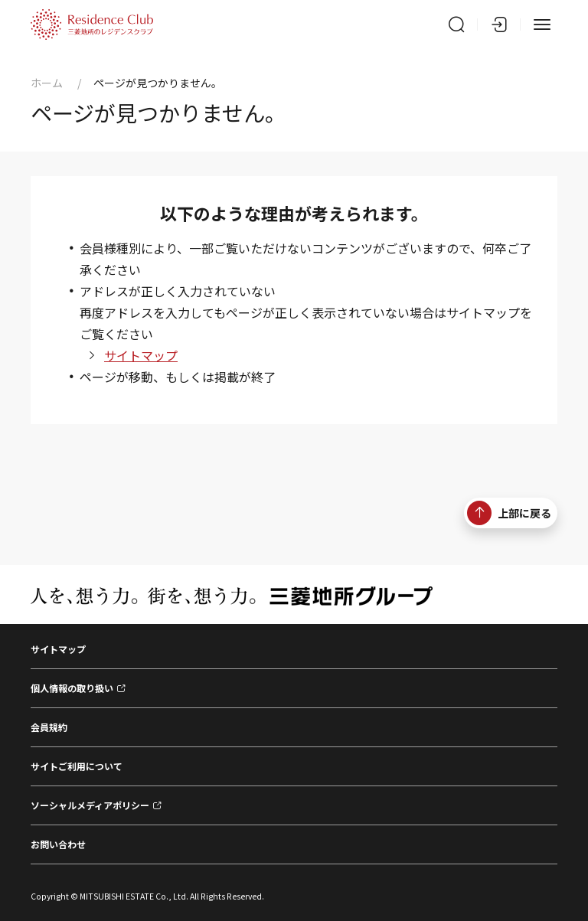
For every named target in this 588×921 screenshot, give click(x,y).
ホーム (47, 83)
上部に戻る (509, 513)
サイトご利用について (77, 766)
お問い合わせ (58, 844)
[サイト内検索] (456, 24)
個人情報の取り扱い (72, 688)
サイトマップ (141, 355)
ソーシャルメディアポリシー (90, 805)
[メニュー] (542, 24)
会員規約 (49, 727)
